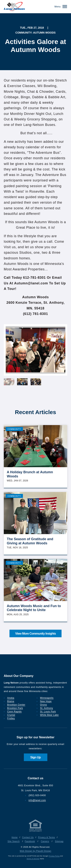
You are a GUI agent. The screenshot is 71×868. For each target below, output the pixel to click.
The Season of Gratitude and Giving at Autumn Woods (30, 541)
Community (14, 429)
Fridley (11, 718)
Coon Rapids (14, 712)
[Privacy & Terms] (36, 832)
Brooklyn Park (15, 708)
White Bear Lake (49, 715)
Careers (45, 841)
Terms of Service (33, 859)
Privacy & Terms (46, 837)
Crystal (11, 715)
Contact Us (28, 837)
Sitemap (59, 841)
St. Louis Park (48, 712)
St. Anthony (47, 708)
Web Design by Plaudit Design (35, 851)
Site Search (14, 841)
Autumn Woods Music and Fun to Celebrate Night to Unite (34, 608)
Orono (44, 705)
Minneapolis (47, 698)
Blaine (11, 701)
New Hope (46, 701)
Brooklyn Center (16, 705)
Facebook (30, 841)
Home (15, 837)
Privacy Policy (54, 856)
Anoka (11, 698)
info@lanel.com (37, 800)
